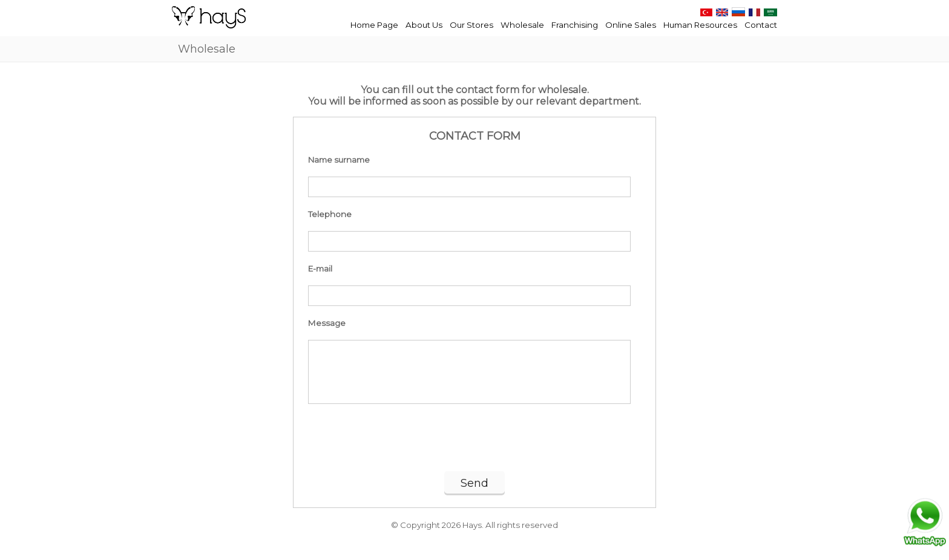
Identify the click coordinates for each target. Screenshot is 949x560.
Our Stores (471, 25)
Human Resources (700, 25)
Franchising (575, 25)
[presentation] (475, 441)
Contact (761, 25)
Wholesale (522, 25)
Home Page (374, 25)
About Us (424, 25)
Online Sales (631, 25)
